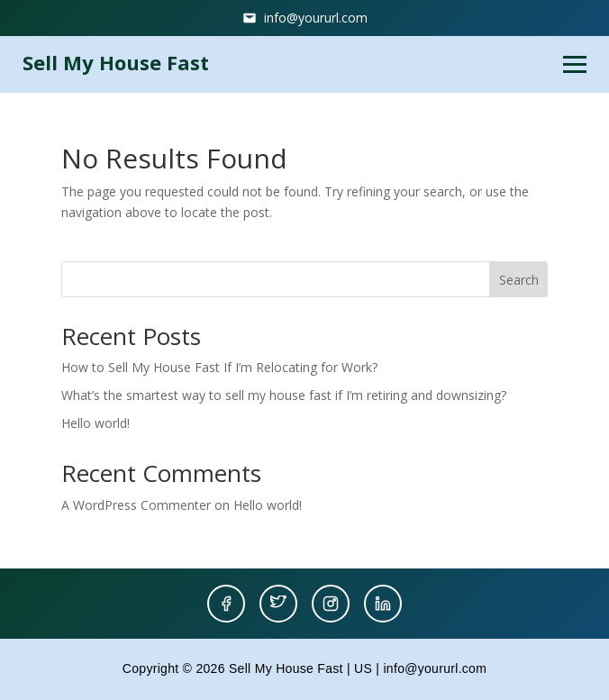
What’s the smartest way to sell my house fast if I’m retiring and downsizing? (284, 395)
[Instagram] (331, 604)
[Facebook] (226, 604)
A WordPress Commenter (136, 505)
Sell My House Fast (116, 62)
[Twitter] (278, 604)
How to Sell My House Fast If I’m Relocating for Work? (219, 367)
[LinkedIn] (383, 604)
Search (519, 280)
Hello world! (95, 423)
